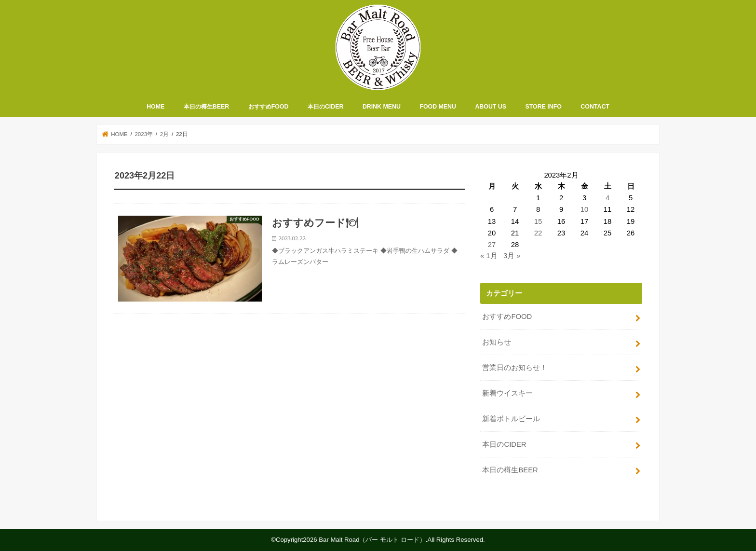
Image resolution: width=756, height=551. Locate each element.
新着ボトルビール (511, 419)
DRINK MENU (382, 107)
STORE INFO (544, 107)
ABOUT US (491, 107)
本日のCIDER (325, 107)
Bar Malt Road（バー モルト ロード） (372, 540)
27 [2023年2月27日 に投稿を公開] (492, 245)
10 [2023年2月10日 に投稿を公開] (585, 209)
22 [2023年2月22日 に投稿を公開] (538, 233)
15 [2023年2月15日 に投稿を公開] (538, 221)
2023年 (144, 134)
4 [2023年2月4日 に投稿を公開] (607, 198)
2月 (164, 134)
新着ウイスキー (507, 393)
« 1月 (489, 256)
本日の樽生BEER (206, 107)
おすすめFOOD (269, 107)
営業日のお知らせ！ (515, 368)
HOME (155, 107)
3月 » (512, 256)
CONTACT (595, 107)
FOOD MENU (438, 107)
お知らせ (497, 342)
